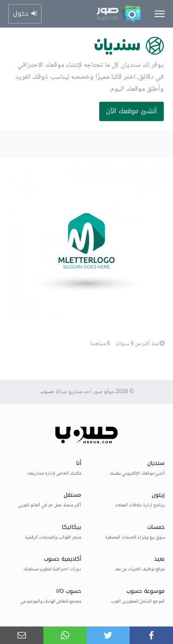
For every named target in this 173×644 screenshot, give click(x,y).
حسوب (47, 392)
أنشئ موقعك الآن (131, 111)
